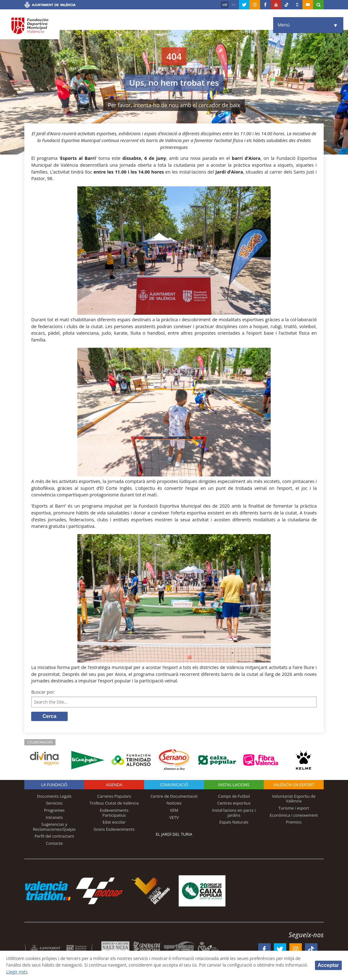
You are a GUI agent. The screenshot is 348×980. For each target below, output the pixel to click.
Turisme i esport (294, 809)
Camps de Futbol (234, 797)
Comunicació (174, 785)
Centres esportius (234, 804)
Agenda (114, 785)
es (234, 5)
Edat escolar (114, 823)
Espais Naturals (234, 823)
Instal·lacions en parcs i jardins (234, 813)
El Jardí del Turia (174, 835)
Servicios (54, 804)
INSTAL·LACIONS (234, 785)
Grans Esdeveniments (114, 830)
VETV (174, 818)
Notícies (174, 804)
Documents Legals (54, 797)
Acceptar (328, 965)
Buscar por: (43, 692)
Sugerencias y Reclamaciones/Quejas (54, 827)
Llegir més (42, 972)
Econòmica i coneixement (294, 815)
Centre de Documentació (174, 797)
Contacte (54, 844)
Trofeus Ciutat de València (114, 804)
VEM (174, 811)
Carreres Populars (114, 797)
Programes (54, 811)
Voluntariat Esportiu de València (294, 799)
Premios (294, 823)
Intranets (54, 818)
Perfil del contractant (54, 837)
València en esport (294, 785)
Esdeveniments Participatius (114, 813)
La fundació (54, 785)
